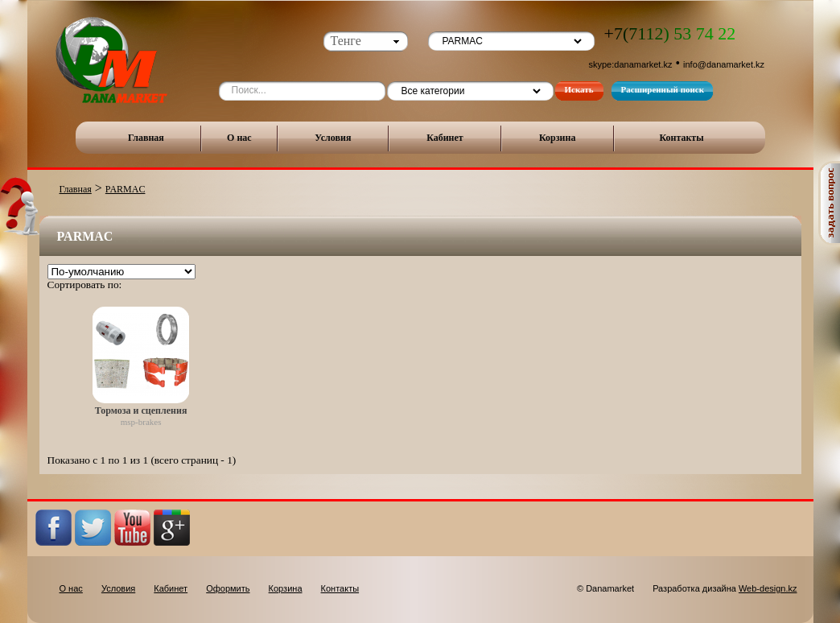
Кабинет (445, 138)
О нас (239, 138)
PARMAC (126, 189)
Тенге (346, 41)
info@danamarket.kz (724, 64)
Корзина (558, 138)
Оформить (228, 588)
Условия (333, 138)
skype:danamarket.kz (631, 64)
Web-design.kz (768, 588)
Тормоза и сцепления (141, 411)
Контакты (681, 138)
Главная (146, 138)
